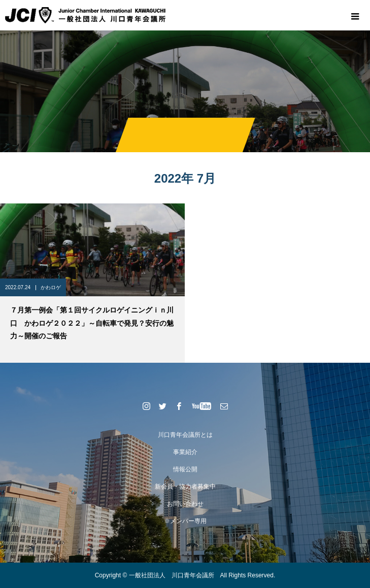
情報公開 (185, 469)
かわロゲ (51, 287)
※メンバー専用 (185, 521)
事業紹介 (185, 452)
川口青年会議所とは (185, 435)
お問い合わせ (185, 504)
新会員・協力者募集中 (185, 487)
